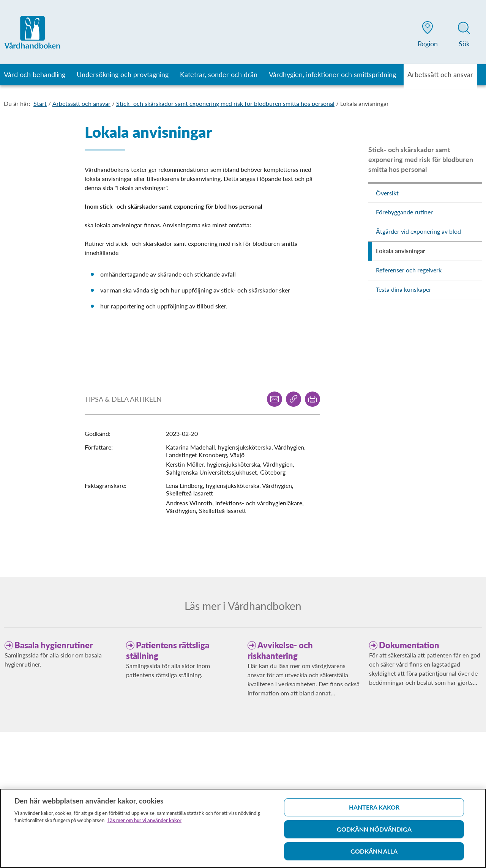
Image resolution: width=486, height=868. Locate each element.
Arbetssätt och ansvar (81, 103)
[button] (428, 36)
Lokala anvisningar (364, 103)
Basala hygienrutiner (54, 645)
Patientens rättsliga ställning (168, 650)
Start (40, 103)
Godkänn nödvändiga (374, 832)
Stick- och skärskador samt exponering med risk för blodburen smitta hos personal (225, 103)
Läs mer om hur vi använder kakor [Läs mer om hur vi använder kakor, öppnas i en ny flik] (144, 823)
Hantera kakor (374, 810)
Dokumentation (409, 645)
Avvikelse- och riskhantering (280, 650)
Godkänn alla (374, 854)
